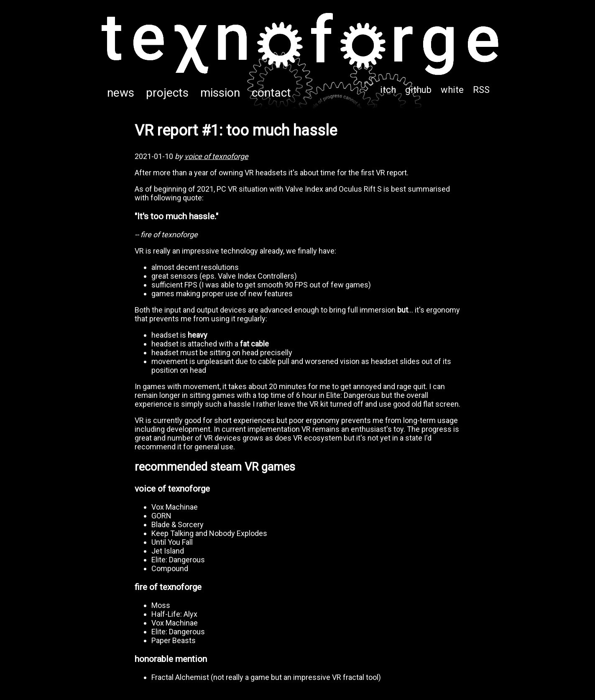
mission (220, 93)
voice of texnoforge (216, 156)
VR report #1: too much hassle (236, 131)
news (121, 93)
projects (167, 93)
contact (271, 93)
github (418, 90)
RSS (481, 90)
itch (388, 90)
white (452, 90)
